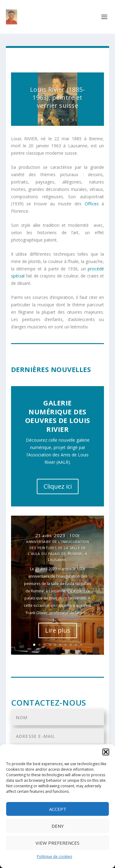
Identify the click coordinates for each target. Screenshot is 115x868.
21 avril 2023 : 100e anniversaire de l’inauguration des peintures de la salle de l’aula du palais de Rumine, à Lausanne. (57, 548)
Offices (92, 204)
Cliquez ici (58, 486)
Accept (58, 809)
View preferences (57, 843)
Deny (58, 826)
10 (81, 645)
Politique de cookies (54, 856)
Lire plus (58, 631)
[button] (106, 752)
